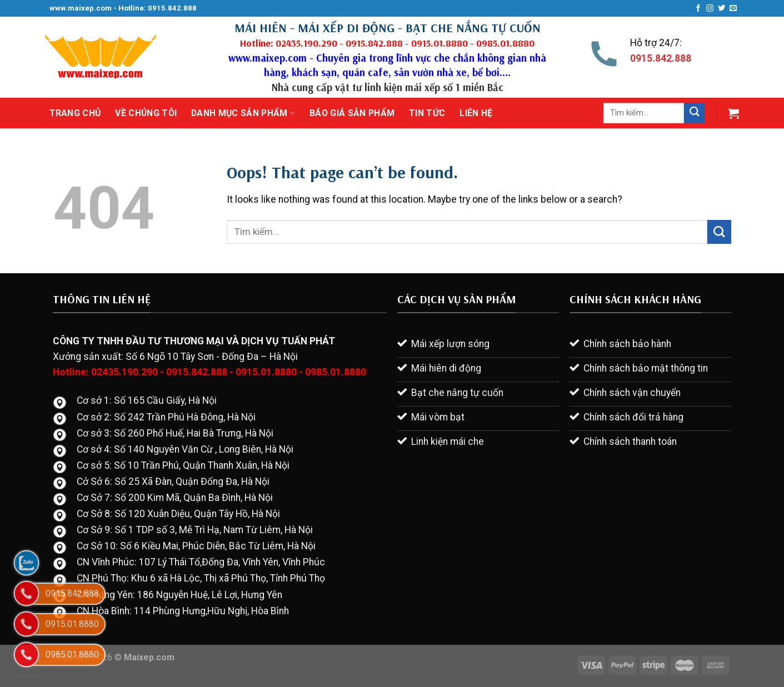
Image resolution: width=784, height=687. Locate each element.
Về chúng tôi (146, 113)
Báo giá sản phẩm (352, 113)
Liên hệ (476, 113)
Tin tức (427, 113)
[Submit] (694, 113)
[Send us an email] (733, 9)
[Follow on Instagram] (710, 9)
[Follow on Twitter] (721, 9)
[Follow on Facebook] (698, 9)
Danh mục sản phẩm (243, 113)
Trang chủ (75, 113)
